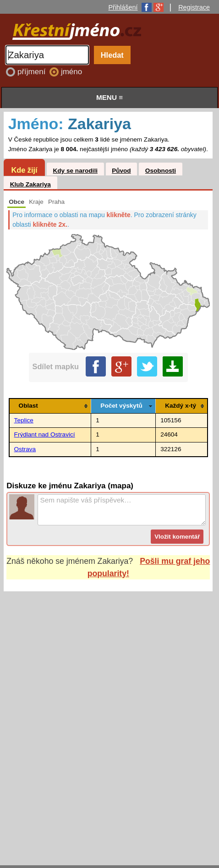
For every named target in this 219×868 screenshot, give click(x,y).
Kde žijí (24, 170)
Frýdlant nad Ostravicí (45, 434)
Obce (16, 202)
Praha (56, 202)
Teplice (24, 420)
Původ (121, 171)
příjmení (33, 72)
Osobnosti (161, 171)
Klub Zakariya (30, 184)
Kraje (36, 202)
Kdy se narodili (75, 171)
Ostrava (25, 449)
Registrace (194, 7)
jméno (71, 72)
